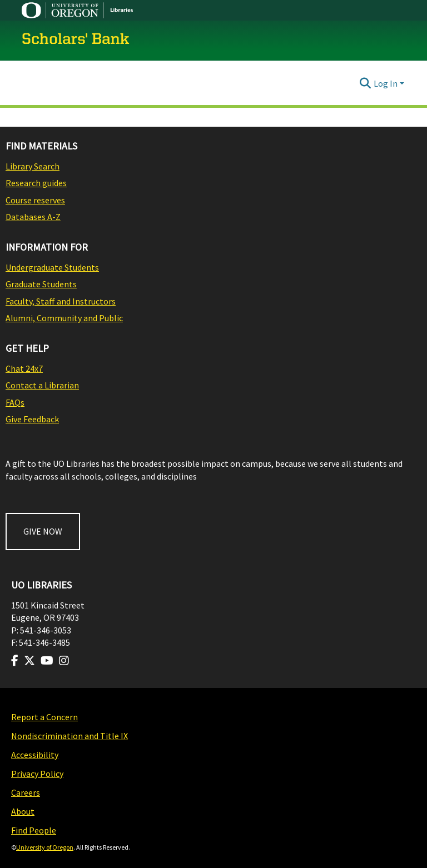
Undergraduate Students (52, 267)
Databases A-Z (33, 217)
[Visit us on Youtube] (47, 661)
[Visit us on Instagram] (64, 661)
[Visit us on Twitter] (29, 661)
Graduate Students (41, 284)
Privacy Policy (37, 774)
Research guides (36, 183)
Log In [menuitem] (386, 83)
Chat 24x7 (24, 368)
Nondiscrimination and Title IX (69, 736)
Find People (34, 830)
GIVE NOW (43, 531)
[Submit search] (366, 83)
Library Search (33, 166)
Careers (26, 792)
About (23, 811)
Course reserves (35, 200)
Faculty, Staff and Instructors (61, 301)
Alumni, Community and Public (64, 318)
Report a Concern (44, 717)
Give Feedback (32, 419)
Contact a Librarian (42, 385)
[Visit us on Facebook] (15, 661)
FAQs (15, 402)
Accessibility (35, 755)
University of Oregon (45, 847)
